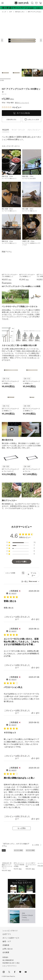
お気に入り (36, 3)
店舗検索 (6, 945)
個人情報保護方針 (8, 960)
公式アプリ (7, 934)
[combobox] (30, 582)
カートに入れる (23, 113)
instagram (4, 972)
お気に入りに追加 (33, 119)
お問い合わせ (8, 949)
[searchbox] (12, 573)
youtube (26, 972)
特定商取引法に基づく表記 (11, 963)
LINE (20, 972)
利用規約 (5, 957)
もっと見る (22, 828)
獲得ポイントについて (22, 103)
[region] (21, 543)
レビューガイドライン (10, 966)
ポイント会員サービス (11, 938)
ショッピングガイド (10, 931)
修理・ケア (7, 941)
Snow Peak (21, 3)
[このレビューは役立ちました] (32, 619)
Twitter (9, 972)
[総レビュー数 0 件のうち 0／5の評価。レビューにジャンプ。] (12, 107)
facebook (15, 972)
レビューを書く (22, 562)
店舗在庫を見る (11, 119)
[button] (41, 40)
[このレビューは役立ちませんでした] (37, 619)
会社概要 (6, 952)
